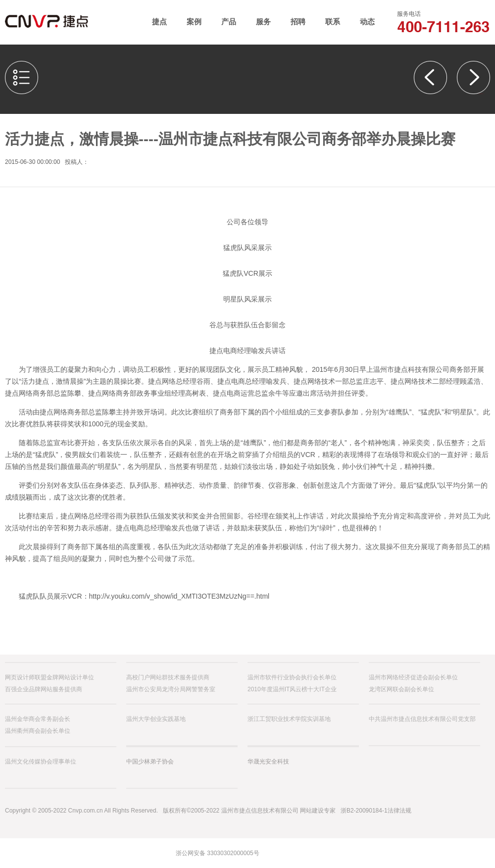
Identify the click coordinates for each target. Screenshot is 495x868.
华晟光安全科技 (268, 762)
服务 (263, 22)
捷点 (159, 22)
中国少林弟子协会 (150, 762)
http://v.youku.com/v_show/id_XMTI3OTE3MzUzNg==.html (179, 596)
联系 (333, 22)
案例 (194, 22)
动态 (367, 22)
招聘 (298, 22)
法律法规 (399, 811)
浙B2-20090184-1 (364, 811)
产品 (229, 22)
